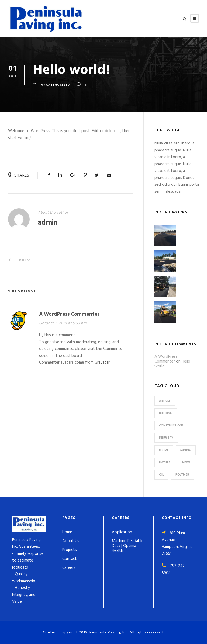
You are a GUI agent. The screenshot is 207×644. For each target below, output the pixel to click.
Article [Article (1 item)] (165, 401)
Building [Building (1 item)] (166, 413)
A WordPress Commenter (69, 314)
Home (67, 532)
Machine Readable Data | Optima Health (128, 546)
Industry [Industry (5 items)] (166, 438)
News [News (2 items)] (186, 463)
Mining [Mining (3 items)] (186, 450)
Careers (69, 568)
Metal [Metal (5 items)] (164, 450)
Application (122, 532)
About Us (71, 541)
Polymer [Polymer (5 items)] (182, 475)
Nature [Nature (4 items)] (165, 463)
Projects (70, 550)
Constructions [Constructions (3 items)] (171, 426)
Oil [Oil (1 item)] (161, 475)
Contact (70, 559)
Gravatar (102, 363)
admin (48, 223)
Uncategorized (55, 85)
